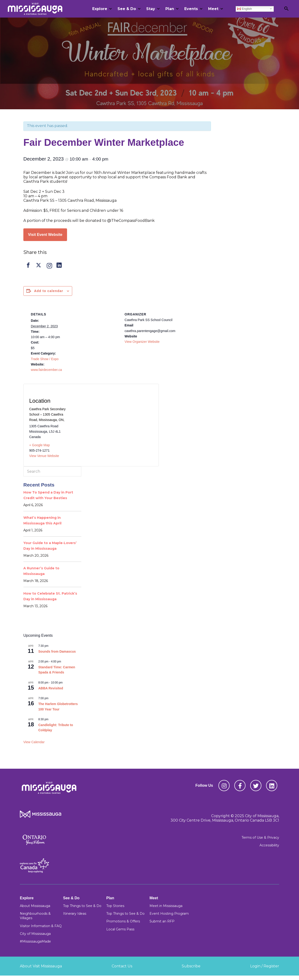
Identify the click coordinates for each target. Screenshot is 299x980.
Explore (100, 9)
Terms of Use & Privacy (260, 837)
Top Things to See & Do (82, 906)
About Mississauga (35, 906)
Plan (170, 9)
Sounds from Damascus (57, 651)
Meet (213, 9)
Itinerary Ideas (75, 914)
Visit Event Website (45, 235)
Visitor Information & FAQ (41, 926)
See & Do (127, 9)
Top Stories (115, 906)
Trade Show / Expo (45, 359)
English (244, 9)
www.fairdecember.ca (46, 370)
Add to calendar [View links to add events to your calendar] (49, 291)
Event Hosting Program (169, 914)
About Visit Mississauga (41, 966)
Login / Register (265, 966)
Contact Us (122, 966)
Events (191, 9)
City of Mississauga (35, 934)
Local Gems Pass (120, 929)
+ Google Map (39, 445)
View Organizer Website (142, 342)
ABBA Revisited (51, 688)
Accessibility (269, 845)
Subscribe (191, 966)
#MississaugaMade (35, 941)
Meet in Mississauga (166, 906)
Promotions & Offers (123, 921)
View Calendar (34, 742)
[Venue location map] (115, 422)
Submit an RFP (162, 921)
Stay (151, 9)
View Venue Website (44, 456)
